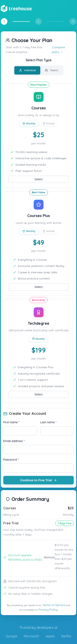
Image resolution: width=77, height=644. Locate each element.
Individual (27, 70)
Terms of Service (54, 605)
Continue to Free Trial (38, 480)
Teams (51, 70)
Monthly (29, 123)
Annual (48, 123)
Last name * (48, 422)
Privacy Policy (48, 610)
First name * (11, 422)
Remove (49, 557)
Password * (11, 460)
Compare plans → (58, 50)
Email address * (14, 441)
